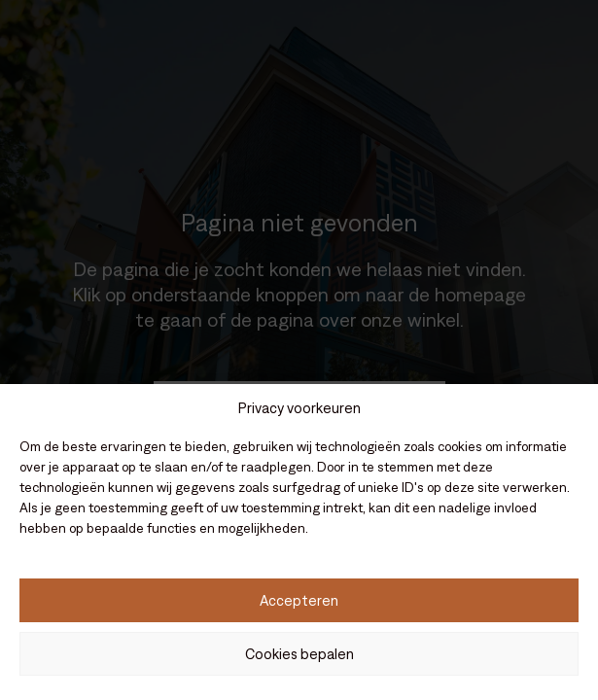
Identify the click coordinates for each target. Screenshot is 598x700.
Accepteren (299, 600)
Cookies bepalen (299, 654)
